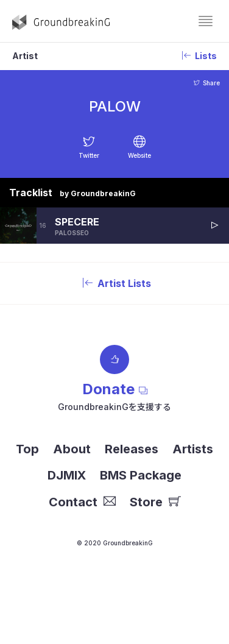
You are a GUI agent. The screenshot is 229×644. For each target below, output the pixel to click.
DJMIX (67, 475)
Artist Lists (114, 283)
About (72, 449)
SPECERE (77, 222)
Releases (132, 449)
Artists (193, 449)
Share (207, 83)
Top (27, 449)
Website (139, 155)
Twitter (89, 155)
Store (155, 502)
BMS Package (141, 475)
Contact (82, 502)
